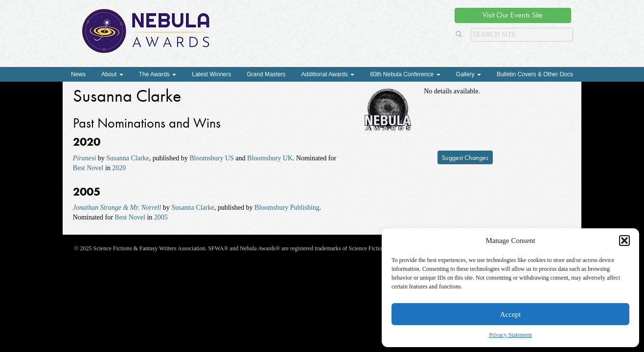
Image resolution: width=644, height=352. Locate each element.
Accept (510, 314)
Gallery (469, 74)
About (112, 74)
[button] (624, 241)
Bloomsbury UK (270, 158)
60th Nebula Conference (405, 74)
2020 (119, 168)
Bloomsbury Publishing (287, 208)
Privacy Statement (510, 335)
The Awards (158, 74)
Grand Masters (266, 74)
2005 (161, 217)
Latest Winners (211, 74)
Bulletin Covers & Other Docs (535, 74)
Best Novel (88, 168)
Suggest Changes (465, 157)
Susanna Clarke (127, 158)
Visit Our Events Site (513, 15)
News (78, 74)
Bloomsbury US (212, 158)
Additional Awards (328, 74)
